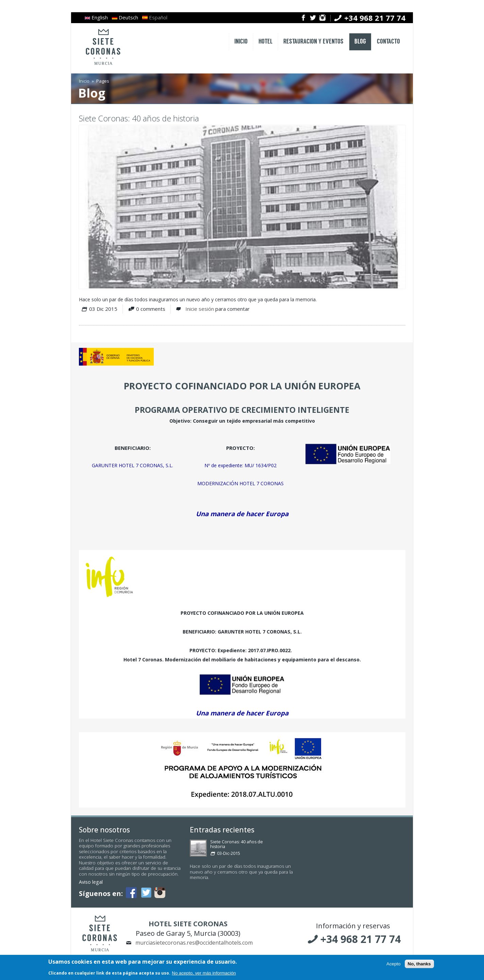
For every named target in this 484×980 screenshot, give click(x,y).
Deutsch (125, 17)
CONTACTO (388, 42)
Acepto (394, 965)
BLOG (360, 42)
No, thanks (419, 965)
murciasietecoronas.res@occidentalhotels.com (194, 943)
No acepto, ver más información (204, 974)
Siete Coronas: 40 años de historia (139, 118)
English (96, 17)
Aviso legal (91, 882)
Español (155, 17)
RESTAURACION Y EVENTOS (313, 42)
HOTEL (265, 42)
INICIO (241, 42)
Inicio (84, 81)
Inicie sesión (200, 309)
